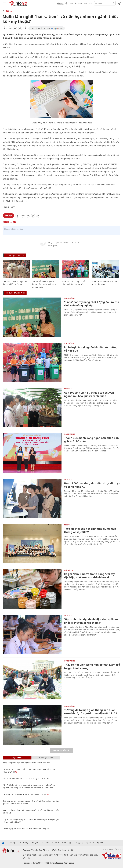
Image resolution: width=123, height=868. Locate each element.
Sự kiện (100, 843)
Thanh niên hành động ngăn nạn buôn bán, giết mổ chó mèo (92, 440)
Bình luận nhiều (46, 757)
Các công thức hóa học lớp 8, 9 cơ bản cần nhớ (23, 794)
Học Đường (70, 298)
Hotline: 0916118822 (83, 3)
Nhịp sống (69, 343)
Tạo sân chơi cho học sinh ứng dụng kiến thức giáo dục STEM (90, 530)
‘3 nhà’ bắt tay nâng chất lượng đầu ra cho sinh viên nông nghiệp (44, 284)
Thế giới (35, 843)
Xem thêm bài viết (62, 750)
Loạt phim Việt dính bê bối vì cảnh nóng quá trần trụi (26, 779)
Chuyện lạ (79, 843)
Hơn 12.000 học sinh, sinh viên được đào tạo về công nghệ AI (92, 485)
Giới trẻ (9, 11)
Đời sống (68, 570)
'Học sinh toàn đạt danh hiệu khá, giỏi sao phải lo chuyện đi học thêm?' (91, 621)
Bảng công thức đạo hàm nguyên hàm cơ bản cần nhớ (26, 763)
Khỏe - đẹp (67, 843)
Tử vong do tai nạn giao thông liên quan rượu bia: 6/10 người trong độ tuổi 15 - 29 (91, 712)
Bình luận (8, 216)
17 (15, 772)
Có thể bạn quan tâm (15, 255)
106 (47, 794)
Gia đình (45, 843)
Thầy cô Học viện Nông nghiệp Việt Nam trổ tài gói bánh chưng (92, 666)
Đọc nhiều (17, 757)
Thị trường (23, 843)
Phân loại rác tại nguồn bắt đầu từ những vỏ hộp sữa (91, 349)
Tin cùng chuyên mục (15, 293)
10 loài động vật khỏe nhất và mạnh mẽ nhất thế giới (26, 829)
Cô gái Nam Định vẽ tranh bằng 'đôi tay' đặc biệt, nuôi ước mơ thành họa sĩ (90, 576)
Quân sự (90, 843)
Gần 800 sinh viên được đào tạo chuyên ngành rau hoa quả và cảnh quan (89, 394)
